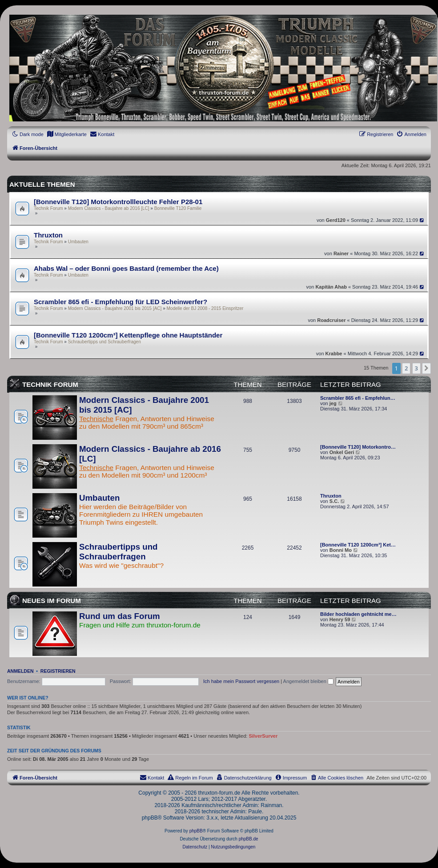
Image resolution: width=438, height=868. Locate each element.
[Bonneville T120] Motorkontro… (358, 447)
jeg (333, 403)
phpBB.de (249, 839)
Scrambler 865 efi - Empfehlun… (358, 398)
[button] (426, 368)
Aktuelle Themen (42, 184)
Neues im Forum (52, 601)
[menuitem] (67, 134)
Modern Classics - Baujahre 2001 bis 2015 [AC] (115, 308)
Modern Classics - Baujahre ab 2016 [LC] (109, 208)
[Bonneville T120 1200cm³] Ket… (358, 545)
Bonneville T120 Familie (178, 208)
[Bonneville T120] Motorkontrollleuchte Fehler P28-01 (118, 202)
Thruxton (48, 235)
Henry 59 (340, 619)
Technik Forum (48, 208)
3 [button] (416, 368)
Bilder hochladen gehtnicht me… (358, 614)
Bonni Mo (341, 550)
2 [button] (406, 368)
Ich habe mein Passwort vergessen (241, 681)
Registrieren (58, 671)
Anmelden (20, 671)
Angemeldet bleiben (308, 681)
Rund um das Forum (120, 616)
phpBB (196, 831)
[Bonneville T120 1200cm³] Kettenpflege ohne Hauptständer (128, 335)
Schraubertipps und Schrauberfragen (104, 342)
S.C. (334, 501)
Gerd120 (336, 220)
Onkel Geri (342, 452)
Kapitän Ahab (331, 287)
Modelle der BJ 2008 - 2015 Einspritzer (205, 308)
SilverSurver (263, 736)
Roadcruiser (331, 320)
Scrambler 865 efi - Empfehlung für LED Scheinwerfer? (121, 302)
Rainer (341, 253)
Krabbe (334, 354)
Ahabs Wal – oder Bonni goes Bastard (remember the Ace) (126, 268)
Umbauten (78, 242)
